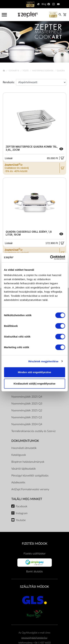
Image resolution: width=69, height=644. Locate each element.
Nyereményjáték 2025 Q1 (27, 417)
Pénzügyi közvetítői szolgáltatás (30, 476)
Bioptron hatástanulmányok (28, 462)
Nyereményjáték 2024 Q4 (27, 424)
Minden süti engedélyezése (34, 372)
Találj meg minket (27, 499)
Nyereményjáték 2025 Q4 (27, 397)
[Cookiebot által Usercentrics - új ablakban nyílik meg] (50, 258)
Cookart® (14, 71)
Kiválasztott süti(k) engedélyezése (34, 383)
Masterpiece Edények (43, 71)
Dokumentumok (25, 441)
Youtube (21, 520)
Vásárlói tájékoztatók (24, 469)
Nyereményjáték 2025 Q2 (27, 411)
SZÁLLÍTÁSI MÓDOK (34, 587)
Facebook (22, 506)
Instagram (22, 513)
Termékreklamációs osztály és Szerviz (33, 431)
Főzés (26, 71)
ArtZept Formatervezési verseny (30, 489)
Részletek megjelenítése (43, 361)
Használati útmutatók (24, 448)
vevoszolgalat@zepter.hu (34, 638)
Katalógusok (19, 455)
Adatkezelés (18, 482)
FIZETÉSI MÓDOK (35, 544)
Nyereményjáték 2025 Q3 (27, 404)
